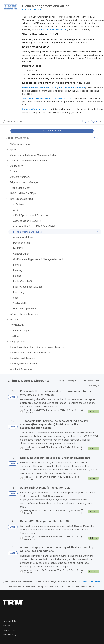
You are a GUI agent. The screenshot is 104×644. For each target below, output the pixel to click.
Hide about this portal (32, 9)
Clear (96, 138)
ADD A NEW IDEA (52, 131)
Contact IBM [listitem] (9, 621)
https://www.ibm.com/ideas (72, 88)
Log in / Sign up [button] (92, 121)
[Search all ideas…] (25, 121)
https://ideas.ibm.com (60, 98)
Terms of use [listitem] (10, 630)
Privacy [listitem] (7, 626)
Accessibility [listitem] (9, 635)
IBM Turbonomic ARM (49, 410)
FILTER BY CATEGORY (17, 138)
